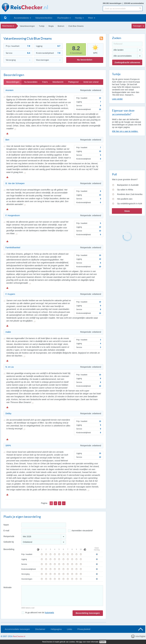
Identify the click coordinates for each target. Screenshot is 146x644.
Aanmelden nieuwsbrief (82, 531)
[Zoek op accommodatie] (121, 8)
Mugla (51, 26)
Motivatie (8, 587)
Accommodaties (21, 18)
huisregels (49, 613)
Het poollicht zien (125, 199)
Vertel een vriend (91, 82)
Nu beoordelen (85, 60)
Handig (78, 18)
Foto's (45, 82)
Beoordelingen (13, 82)
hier (81, 642)
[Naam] (44, 525)
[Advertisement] (127, 152)
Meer (91, 18)
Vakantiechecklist (44, 18)
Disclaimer (40, 629)
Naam (6, 525)
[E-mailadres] (44, 531)
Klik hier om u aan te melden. (125, 131)
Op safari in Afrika (125, 190)
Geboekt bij (9, 542)
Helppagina (56, 629)
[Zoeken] (141, 8)
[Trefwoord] (127, 44)
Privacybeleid (84, 629)
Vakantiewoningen (27, 26)
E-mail (6, 531)
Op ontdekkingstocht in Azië (130, 204)
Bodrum (61, 26)
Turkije (42, 26)
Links (69, 629)
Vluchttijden (63, 18)
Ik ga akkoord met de (40, 613)
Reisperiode (9, 536)
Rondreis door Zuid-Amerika (130, 194)
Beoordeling (9, 549)
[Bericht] (62, 596)
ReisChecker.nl (8, 26)
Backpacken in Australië (128, 185)
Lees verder (117, 99)
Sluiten (103, 642)
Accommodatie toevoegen (17, 629)
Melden (7, 133)
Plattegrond (73, 82)
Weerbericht (58, 82)
